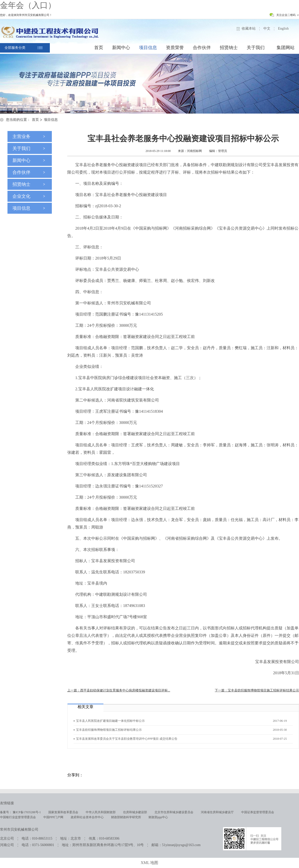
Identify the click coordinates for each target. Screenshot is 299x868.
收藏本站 (249, 29)
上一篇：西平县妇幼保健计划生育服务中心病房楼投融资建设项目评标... (119, 690)
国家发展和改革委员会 (63, 812)
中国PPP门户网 (53, 817)
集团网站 (286, 48)
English (283, 29)
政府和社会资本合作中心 (87, 817)
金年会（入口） (28, 5)
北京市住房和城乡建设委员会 (174, 812)
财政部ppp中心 (158, 817)
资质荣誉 (175, 48)
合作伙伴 (202, 48)
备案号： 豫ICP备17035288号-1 (20, 812)
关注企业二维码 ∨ (288, 15)
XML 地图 (150, 863)
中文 (267, 29)
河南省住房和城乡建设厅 (217, 812)
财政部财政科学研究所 (126, 817)
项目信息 (148, 48)
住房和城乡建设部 (135, 812)
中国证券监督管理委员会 (258, 812)
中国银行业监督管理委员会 (18, 817)
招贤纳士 (229, 48)
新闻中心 (121, 48)
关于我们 (256, 48)
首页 (99, 48)
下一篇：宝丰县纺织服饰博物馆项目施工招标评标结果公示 (257, 690)
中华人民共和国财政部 (101, 812)
